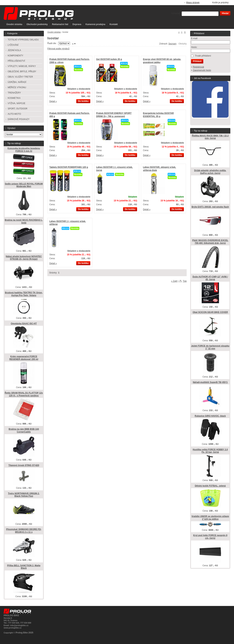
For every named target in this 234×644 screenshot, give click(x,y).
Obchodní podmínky (37, 24)
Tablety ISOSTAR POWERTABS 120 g (69, 167)
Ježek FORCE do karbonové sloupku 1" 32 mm (210, 347)
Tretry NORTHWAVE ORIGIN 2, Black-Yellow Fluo (24, 495)
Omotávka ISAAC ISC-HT (24, 324)
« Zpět (174, 281)
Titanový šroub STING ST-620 (24, 465)
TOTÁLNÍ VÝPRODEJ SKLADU (23, 40)
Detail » (53, 101)
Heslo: (194, 47)
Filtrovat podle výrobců (58, 49)
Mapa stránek (193, 3)
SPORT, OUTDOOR (18, 109)
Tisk (185, 281)
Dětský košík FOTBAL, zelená (210, 486)
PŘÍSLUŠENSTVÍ (16, 61)
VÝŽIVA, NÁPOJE (16, 103)
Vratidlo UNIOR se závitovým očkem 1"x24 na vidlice (210, 518)
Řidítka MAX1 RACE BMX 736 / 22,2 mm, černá (210, 137)
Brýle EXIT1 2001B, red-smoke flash (210, 207)
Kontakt (114, 24)
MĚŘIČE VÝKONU (17, 87)
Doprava (77, 24)
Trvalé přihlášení (203, 56)
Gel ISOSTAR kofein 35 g (109, 59)
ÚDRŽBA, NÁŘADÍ (17, 82)
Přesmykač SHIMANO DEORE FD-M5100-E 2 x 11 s (24, 531)
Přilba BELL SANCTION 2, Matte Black (24, 567)
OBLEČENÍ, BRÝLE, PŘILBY (22, 72)
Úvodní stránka (14, 24)
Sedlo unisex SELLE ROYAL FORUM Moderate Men (24, 185)
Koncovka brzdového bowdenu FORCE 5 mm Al (24, 150)
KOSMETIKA (14, 98)
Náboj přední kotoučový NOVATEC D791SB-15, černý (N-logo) (24, 258)
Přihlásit (197, 61)
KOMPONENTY (15, 56)
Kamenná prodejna (95, 24)
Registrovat (198, 67)
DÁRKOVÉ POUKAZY (19, 119)
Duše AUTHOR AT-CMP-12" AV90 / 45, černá (210, 278)
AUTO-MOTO (14, 114)
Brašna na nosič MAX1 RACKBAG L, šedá (24, 221)
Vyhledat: (176, 13)
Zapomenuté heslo (202, 70)
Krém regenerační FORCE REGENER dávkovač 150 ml (24, 358)
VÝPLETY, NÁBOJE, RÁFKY (22, 66)
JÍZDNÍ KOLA (14, 50)
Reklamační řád (60, 24)
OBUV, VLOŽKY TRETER (20, 77)
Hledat (225, 13)
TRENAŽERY (14, 93)
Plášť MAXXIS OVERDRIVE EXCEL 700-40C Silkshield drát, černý (210, 242)
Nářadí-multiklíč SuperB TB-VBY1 (210, 382)
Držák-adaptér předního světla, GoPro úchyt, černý (210, 172)
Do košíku (83, 101)
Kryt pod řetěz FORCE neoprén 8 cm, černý (210, 537)
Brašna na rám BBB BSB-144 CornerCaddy (24, 430)
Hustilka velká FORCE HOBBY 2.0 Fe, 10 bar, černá (210, 451)
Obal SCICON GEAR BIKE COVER (210, 312)
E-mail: (194, 38)
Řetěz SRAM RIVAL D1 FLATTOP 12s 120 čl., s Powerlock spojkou (24, 394)
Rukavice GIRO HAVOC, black (210, 416)
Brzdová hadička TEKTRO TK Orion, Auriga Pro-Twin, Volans (24, 294)
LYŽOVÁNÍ (13, 45)
